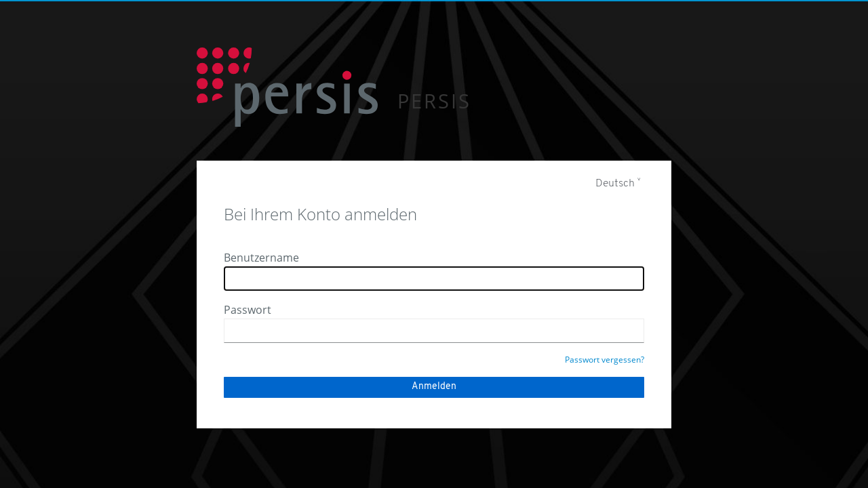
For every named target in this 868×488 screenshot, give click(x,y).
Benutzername (261, 258)
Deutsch (615, 184)
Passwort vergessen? (605, 360)
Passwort (248, 310)
